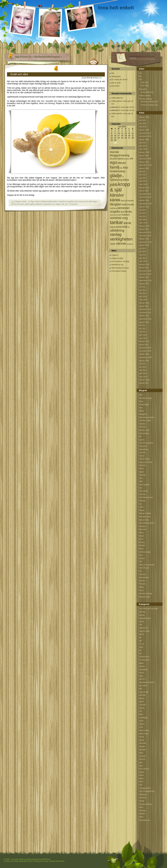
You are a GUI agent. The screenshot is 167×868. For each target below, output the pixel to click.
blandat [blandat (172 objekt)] (114, 152)
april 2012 (143, 296)
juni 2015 (142, 175)
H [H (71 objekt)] (123, 176)
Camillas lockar (145, 420)
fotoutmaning (144, 657)
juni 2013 (142, 252)
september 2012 (145, 280)
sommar (142, 759)
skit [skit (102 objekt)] (122, 212)
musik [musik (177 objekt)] (130, 204)
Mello (141, 714)
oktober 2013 (144, 239)
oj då (141, 727)
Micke (141, 533)
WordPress (46, 859)
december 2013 (145, 232)
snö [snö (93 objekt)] (119, 215)
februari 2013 (144, 264)
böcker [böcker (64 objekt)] (126, 159)
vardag (142, 801)
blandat (142, 615)
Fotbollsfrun (143, 449)
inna (100, 78)
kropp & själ (143, 692)
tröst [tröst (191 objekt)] (119, 227)
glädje (141, 663)
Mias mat (142, 529)
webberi (142, 814)
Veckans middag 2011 (150, 105)
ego (140, 641)
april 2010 (143, 373)
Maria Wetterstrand (146, 523)
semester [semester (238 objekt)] (123, 208)
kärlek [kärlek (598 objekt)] (115, 200)
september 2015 (145, 165)
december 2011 (145, 309)
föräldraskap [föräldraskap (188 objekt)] (118, 171)
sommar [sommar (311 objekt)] (116, 218)
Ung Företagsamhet (147, 791)
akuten (37, 202)
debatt (141, 634)
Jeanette (142, 475)
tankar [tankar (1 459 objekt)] (116, 222)
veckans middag (145, 804)
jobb (140, 689)
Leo (140, 504)
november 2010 (145, 351)
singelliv (142, 746)
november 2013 (145, 236)
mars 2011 (143, 338)
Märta (141, 549)
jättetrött (39, 204)
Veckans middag (145, 99)
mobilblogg (143, 718)
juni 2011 (142, 329)
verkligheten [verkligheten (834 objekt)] (121, 239)
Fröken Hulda (144, 459)
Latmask (142, 705)
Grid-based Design (119, 271)
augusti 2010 (144, 361)
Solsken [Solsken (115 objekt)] (126, 215)
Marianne (143, 526)
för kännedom (144, 660)
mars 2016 (143, 149)
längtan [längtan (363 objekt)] (116, 204)
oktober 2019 (144, 130)
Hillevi (141, 469)
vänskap (142, 810)
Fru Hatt (142, 452)
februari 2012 (144, 303)
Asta (141, 408)
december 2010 (145, 348)
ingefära (32, 204)
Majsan (142, 510)
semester (142, 743)
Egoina (142, 440)
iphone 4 (142, 679)
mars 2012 (143, 300)
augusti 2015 (144, 168)
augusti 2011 (144, 322)
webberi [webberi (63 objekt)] (130, 244)
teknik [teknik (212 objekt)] (127, 223)
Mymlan (142, 545)
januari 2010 (144, 383)
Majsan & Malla (145, 513)
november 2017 (145, 133)
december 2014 (145, 194)
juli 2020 (142, 120)
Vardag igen (116, 76)
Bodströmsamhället (146, 417)
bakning (142, 612)
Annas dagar (144, 404)
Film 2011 (145, 82)
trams (141, 781)
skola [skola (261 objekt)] (128, 212)
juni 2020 (142, 123)
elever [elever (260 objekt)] (122, 163)
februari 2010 (144, 380)
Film (140, 79)
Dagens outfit (144, 631)
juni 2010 (142, 367)
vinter (141, 807)
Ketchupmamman (146, 497)
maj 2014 (142, 216)
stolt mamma (144, 769)
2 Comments (73, 204)
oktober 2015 (144, 162)
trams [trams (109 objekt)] (113, 227)
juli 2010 (142, 364)
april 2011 (143, 335)
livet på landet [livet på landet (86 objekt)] (127, 201)
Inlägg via (117, 258)
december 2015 (145, 159)
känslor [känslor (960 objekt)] (117, 195)
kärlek (141, 702)
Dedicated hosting (41, 861)
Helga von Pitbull (146, 462)
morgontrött (47, 204)
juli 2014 (142, 210)
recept (141, 737)
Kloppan (142, 501)
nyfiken (142, 724)
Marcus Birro (144, 520)
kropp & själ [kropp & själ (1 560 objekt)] (120, 187)
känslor (142, 698)
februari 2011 (144, 341)
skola (141, 753)
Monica (142, 542)
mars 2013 (143, 261)
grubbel (142, 666)
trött (63, 204)
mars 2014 (143, 223)
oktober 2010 (144, 354)
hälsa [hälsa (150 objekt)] (126, 180)
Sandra (142, 558)
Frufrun (142, 456)
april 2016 (143, 146)
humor (141, 673)
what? (141, 817)
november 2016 (145, 136)
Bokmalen (143, 89)
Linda (141, 507)
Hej (113, 73)
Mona (141, 539)
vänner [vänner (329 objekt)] (121, 243)
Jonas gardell (144, 485)
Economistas (144, 433)
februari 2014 (144, 226)
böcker (141, 621)
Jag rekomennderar (147, 682)
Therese (142, 584)
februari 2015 (144, 188)
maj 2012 (142, 293)
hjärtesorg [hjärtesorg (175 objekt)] (116, 180)
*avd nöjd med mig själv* (149, 608)
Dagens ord (143, 628)
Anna (141, 401)
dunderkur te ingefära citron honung (71, 202)
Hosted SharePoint (57, 861)
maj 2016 (142, 143)
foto (140, 653)
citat (140, 625)
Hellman (142, 465)
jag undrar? (143, 686)
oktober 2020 (144, 117)
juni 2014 (142, 213)
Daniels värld (144, 430)
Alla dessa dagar (145, 398)
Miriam (141, 536)
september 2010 (145, 357)
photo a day (144, 734)
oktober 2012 (144, 277)
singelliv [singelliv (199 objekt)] (115, 212)
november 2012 (145, 274)
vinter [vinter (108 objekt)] (113, 244)
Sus (140, 571)
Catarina (142, 424)
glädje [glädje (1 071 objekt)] (116, 176)
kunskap (142, 695)
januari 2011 (144, 345)
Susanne (142, 574)
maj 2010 (142, 370)
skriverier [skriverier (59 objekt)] (113, 215)
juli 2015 (142, 172)
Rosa (141, 555)
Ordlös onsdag (145, 95)
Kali (140, 488)
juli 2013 (142, 248)
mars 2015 (143, 184)
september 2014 (145, 204)
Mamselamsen (145, 517)
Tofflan (114, 98)
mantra (142, 708)
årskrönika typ (144, 820)
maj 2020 (142, 127)
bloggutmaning (145, 618)
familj (141, 647)
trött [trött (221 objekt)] (125, 227)
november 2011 (145, 312)
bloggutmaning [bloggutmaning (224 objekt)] (120, 155)
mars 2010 (143, 377)
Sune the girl (144, 568)
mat (140, 711)
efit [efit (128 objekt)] (131, 159)
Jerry (141, 478)
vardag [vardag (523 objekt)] (116, 234)
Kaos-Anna (143, 491)
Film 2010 (145, 86)
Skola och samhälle (147, 565)
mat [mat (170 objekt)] (124, 204)
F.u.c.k (141, 644)
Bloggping (143, 414)
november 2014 (145, 197)
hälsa (141, 676)
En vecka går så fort (119, 79)
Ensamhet (115, 86)
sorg (140, 762)
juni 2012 (142, 290)
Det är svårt (116, 83)
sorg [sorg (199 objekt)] (125, 218)
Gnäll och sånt (19, 74)
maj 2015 (142, 178)
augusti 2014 (144, 207)
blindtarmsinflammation (49, 202)
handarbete (143, 669)
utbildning (143, 794)
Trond (141, 590)
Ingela (141, 472)
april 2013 (143, 258)
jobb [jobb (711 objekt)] (114, 185)
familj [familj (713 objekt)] (115, 167)
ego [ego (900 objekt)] (114, 162)
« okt (115, 142)
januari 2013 (144, 268)
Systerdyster (144, 577)
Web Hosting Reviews (120, 268)
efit (140, 637)
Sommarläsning (147, 92)
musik (141, 721)
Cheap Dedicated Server (23, 861)
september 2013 (145, 242)
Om (140, 73)
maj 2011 (142, 332)
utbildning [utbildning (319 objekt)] (117, 230)
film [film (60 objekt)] (121, 168)
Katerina (142, 494)
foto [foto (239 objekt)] (126, 168)
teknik (141, 778)
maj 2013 (142, 255)
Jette (141, 481)
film (140, 650)
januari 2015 (144, 191)
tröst (140, 785)
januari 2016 (144, 156)
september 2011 (145, 319)
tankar (24, 202)
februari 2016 (144, 152)
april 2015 (143, 181)
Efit (140, 76)
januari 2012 (144, 306)
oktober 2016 (144, 139)
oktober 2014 (144, 200)
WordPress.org (117, 265)
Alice (141, 395)
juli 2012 (142, 287)
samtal (141, 740)
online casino (144, 730)
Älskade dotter (144, 597)
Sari (140, 561)
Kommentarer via (120, 261)
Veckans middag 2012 (150, 102)
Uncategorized (145, 788)
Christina (142, 427)
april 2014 (143, 220)
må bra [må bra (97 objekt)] (113, 208)
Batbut (141, 411)
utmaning (142, 798)
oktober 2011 (144, 316)
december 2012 (145, 271)
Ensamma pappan (146, 443)
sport (141, 766)
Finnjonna (143, 446)
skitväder (142, 750)
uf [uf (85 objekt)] (129, 227)
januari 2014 (144, 229)
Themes (142, 581)
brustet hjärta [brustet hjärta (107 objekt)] (117, 159)
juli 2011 (142, 325)
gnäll (27, 204)
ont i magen (56, 204)
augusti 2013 (144, 245)
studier (141, 772)
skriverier (142, 756)
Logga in (115, 255)
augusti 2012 (144, 284)
